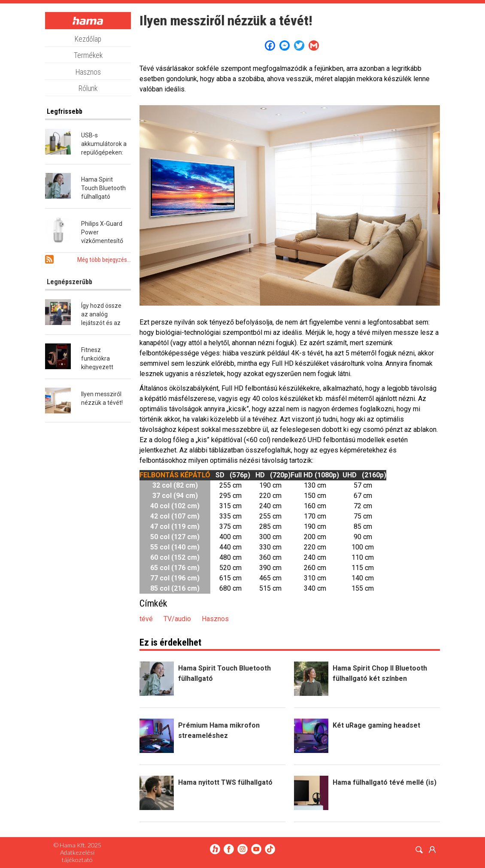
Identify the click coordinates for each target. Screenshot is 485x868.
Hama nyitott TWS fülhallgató (225, 782)
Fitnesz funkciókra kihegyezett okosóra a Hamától (97, 367)
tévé (146, 619)
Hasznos (88, 72)
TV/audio (177, 619)
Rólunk (88, 88)
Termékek (88, 55)
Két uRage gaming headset (376, 725)
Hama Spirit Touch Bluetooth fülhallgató (103, 188)
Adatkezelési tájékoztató (77, 856)
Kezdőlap (88, 39)
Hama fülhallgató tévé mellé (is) (385, 782)
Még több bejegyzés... (104, 260)
